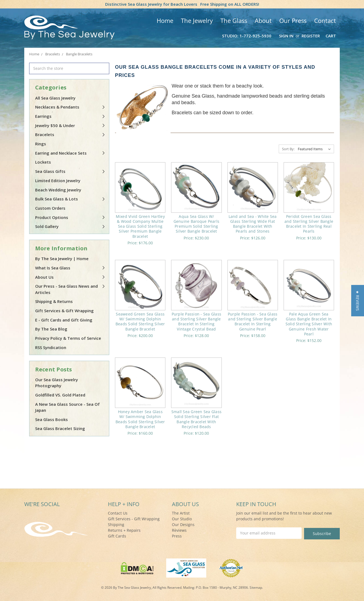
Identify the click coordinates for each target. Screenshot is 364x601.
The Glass (234, 20)
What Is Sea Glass (70, 268)
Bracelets (70, 134)
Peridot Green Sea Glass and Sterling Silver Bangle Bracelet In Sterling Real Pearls (309, 224)
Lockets (43, 162)
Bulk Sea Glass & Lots (70, 199)
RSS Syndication (51, 347)
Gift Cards (117, 536)
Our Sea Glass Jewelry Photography (57, 383)
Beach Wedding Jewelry (58, 190)
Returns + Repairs (124, 530)
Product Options (70, 217)
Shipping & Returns (54, 301)
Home (165, 20)
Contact (325, 20)
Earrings (70, 116)
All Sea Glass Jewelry (55, 98)
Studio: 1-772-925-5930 (247, 36)
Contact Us (118, 513)
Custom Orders (50, 208)
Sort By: (288, 149)
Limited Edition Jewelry (58, 181)
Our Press (293, 20)
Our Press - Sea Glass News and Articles (70, 289)
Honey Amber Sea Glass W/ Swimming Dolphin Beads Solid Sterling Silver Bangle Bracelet (140, 419)
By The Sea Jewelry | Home (62, 259)
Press (177, 536)
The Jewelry (197, 20)
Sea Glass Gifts (70, 171)
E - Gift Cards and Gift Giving (64, 320)
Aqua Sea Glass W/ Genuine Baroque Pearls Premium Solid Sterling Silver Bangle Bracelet (197, 224)
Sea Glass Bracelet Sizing (60, 428)
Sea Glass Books (51, 419)
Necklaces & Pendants (70, 107)
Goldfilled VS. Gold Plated (60, 395)
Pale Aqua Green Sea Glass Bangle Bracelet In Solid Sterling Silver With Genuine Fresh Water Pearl (309, 324)
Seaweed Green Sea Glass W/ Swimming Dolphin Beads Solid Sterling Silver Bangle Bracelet (140, 321)
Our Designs (183, 525)
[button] (358, 301)
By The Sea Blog (51, 329)
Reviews (179, 530)
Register (311, 36)
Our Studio (182, 519)
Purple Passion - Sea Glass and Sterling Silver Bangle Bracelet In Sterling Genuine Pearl (253, 321)
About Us (70, 277)
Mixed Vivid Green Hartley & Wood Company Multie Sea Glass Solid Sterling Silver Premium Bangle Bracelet (140, 226)
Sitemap (256, 587)
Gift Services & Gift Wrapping (64, 311)
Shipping (116, 525)
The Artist (181, 513)
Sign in (286, 36)
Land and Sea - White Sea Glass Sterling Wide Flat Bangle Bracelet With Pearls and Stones (253, 224)
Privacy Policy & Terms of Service (68, 338)
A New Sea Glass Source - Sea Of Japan (67, 407)
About (263, 20)
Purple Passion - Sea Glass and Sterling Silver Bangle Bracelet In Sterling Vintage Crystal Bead (197, 321)
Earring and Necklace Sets (70, 153)
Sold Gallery (70, 226)
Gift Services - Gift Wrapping (134, 519)
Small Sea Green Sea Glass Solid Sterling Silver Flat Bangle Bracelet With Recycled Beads (196, 419)
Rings (41, 144)
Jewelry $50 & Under (70, 125)
